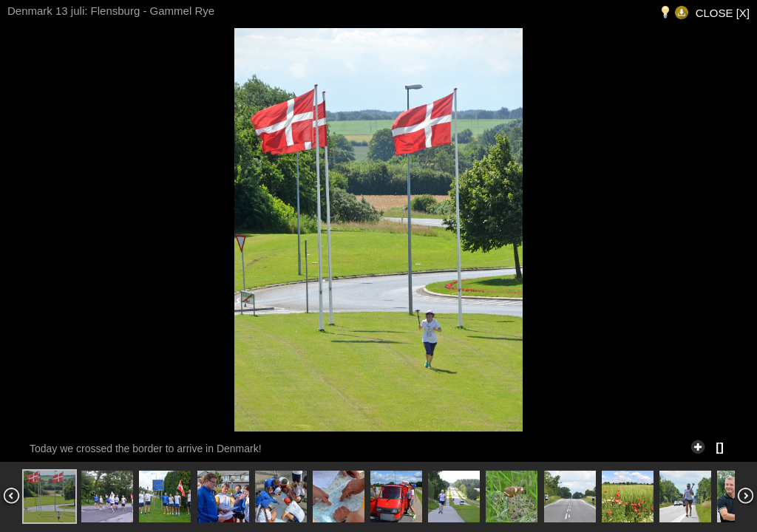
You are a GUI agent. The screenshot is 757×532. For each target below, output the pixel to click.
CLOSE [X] (723, 13)
